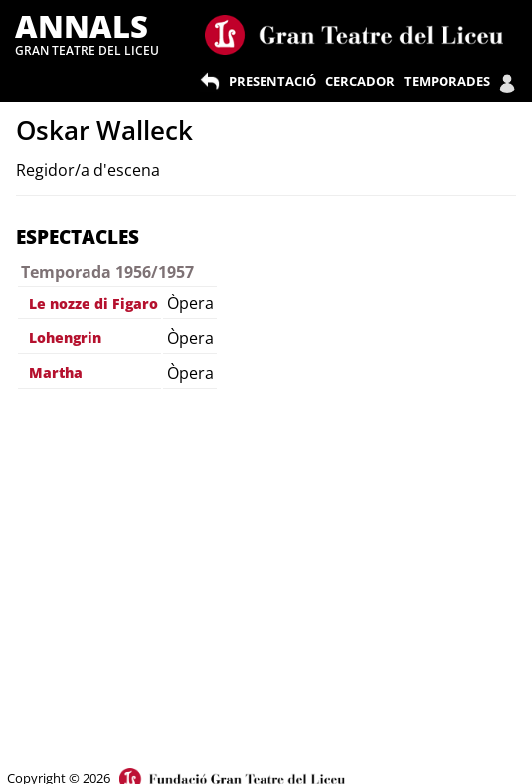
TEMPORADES (447, 81)
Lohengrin (65, 338)
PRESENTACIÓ (272, 81)
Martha (56, 373)
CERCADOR (360, 81)
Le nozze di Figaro (93, 304)
